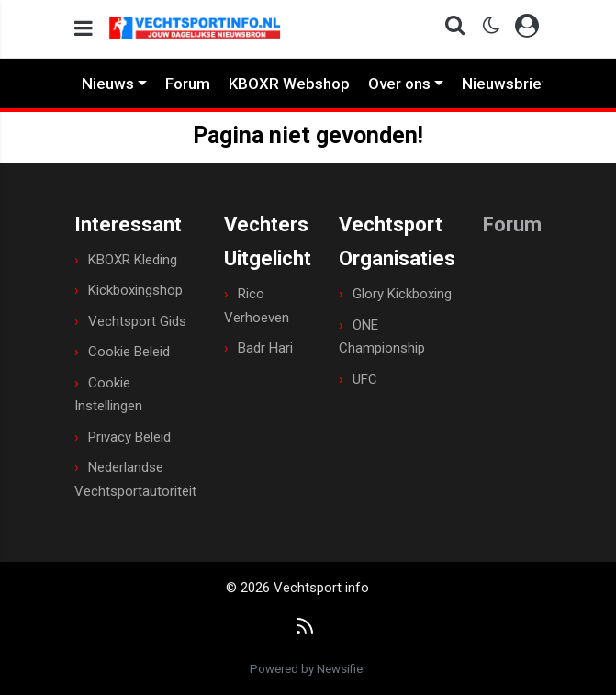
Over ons (399, 84)
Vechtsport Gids (137, 321)
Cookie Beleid (129, 352)
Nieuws (108, 84)
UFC (365, 379)
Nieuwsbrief (505, 84)
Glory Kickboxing (402, 294)
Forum (188, 84)
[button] (449, 29)
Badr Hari (265, 348)
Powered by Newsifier (308, 669)
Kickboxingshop (135, 290)
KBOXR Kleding (133, 260)
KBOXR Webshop (289, 84)
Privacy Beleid (129, 437)
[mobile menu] (84, 29)
